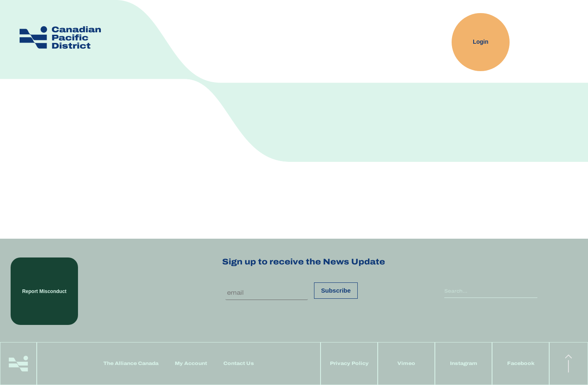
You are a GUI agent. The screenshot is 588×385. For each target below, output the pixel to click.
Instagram (464, 363)
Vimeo (406, 363)
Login (481, 42)
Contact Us (239, 363)
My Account (191, 363)
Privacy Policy (349, 363)
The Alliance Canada (131, 363)
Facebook (521, 363)
